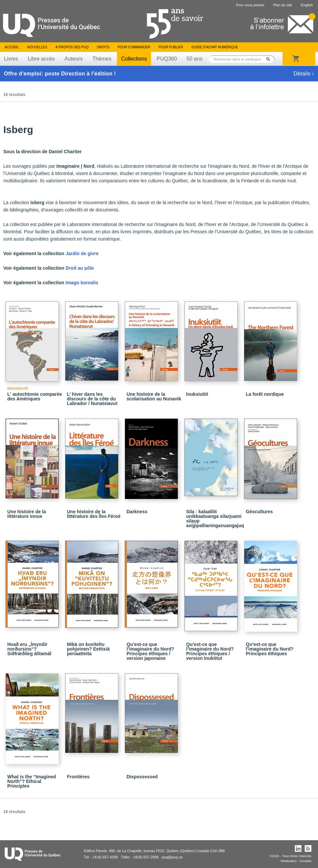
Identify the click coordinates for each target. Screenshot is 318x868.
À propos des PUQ (72, 47)
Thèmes (102, 59)
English (307, 5)
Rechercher (270, 59)
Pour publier (171, 47)
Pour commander (134, 47)
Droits (103, 47)
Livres (11, 59)
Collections (134, 59)
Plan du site (282, 5)
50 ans (194, 59)
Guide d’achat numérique (215, 47)
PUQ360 (167, 59)
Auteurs (74, 59)
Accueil (12, 47)
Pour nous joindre (250, 5)
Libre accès (41, 59)
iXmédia (305, 861)
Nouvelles (37, 47)
